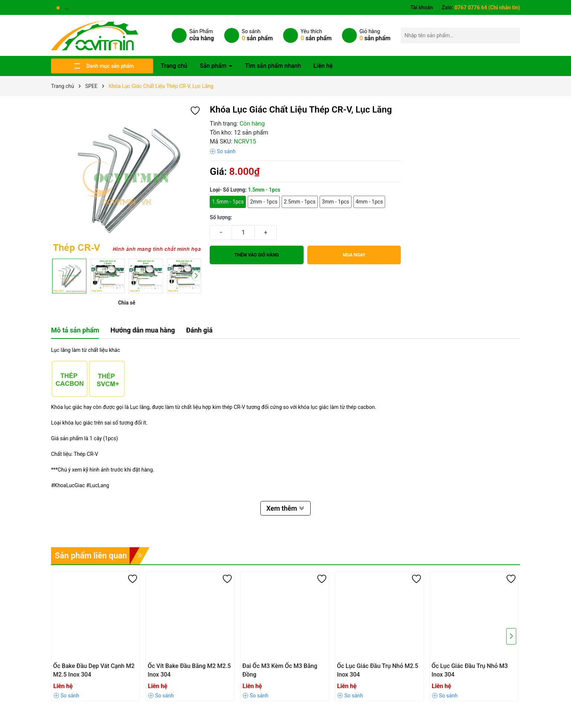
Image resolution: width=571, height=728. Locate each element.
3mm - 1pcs (336, 202)
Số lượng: (221, 217)
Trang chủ (174, 66)
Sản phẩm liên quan (91, 556)
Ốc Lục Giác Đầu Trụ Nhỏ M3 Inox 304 (470, 670)
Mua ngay (354, 255)
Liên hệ (323, 66)
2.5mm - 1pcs (300, 202)
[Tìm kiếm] (512, 35)
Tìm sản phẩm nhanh (273, 66)
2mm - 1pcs (264, 202)
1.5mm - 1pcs (228, 202)
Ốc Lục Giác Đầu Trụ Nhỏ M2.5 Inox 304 (378, 670)
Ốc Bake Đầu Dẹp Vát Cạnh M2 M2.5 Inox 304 (94, 670)
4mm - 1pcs (369, 202)
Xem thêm (285, 508)
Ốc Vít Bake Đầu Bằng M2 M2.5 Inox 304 (189, 670)
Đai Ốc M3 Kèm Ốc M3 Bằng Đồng (280, 670)
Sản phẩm (214, 66)
